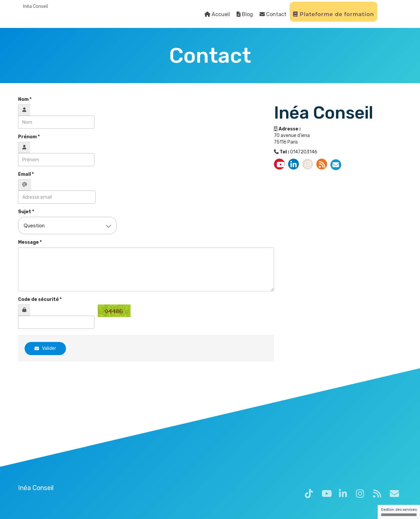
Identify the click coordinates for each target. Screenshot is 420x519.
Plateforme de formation (334, 14)
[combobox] (67, 226)
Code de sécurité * (40, 299)
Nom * (25, 99)
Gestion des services (399, 512)
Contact (273, 14)
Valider (45, 348)
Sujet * (26, 212)
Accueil (217, 14)
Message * (30, 242)
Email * (26, 174)
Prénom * (29, 137)
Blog (245, 14)
